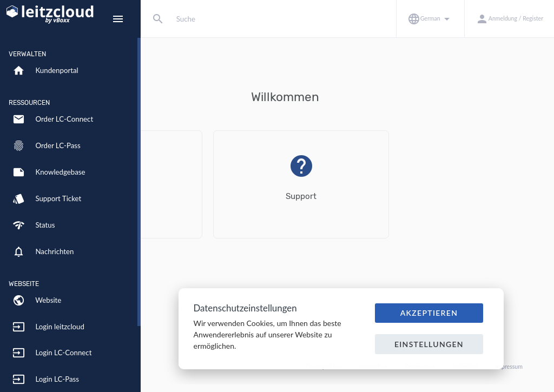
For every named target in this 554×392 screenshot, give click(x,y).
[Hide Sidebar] (118, 19)
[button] (430, 19)
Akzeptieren (429, 313)
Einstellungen (429, 344)
